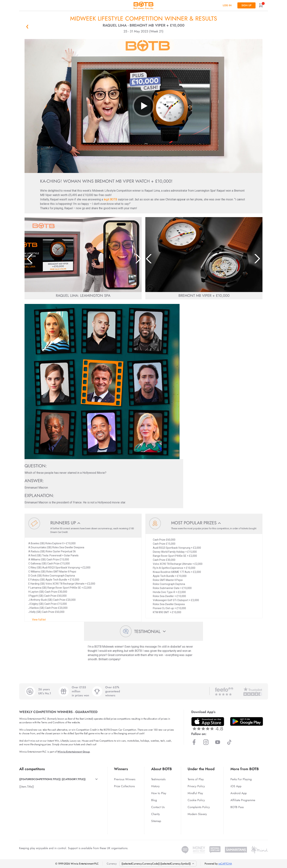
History (155, 786)
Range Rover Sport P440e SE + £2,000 (175, 556)
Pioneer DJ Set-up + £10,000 (169, 608)
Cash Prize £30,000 (164, 560)
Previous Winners (125, 779)
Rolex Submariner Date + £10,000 (172, 588)
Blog (154, 800)
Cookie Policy (196, 800)
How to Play (159, 793)
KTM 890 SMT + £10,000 (167, 612)
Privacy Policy (196, 786)
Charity (155, 814)
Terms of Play (196, 779)
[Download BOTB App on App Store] (208, 724)
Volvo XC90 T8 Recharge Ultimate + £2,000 (178, 564)
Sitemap (156, 821)
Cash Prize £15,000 (164, 544)
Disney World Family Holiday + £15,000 (175, 552)
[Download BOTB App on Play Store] (247, 721)
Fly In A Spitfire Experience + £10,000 (174, 568)
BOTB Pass (237, 807)
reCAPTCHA (225, 864)
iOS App (236, 786)
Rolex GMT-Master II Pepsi (168, 580)
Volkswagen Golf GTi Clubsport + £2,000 (176, 600)
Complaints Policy (199, 807)
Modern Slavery (197, 814)
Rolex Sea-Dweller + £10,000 (169, 596)
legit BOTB (110, 199)
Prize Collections (124, 786)
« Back (27, 27)
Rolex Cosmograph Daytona (169, 584)
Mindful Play (195, 793)
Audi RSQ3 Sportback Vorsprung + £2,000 (177, 548)
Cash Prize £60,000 (164, 540)
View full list (39, 620)
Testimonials (158, 779)
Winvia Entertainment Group (73, 752)
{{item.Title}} (27, 787)
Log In (227, 5)
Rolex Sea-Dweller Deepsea (169, 604)
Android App (239, 793)
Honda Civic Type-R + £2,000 (169, 592)
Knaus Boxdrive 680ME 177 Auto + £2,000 (177, 572)
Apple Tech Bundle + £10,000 (170, 576)
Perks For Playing (241, 779)
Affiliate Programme (243, 800)
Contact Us (158, 807)
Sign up (246, 5)
